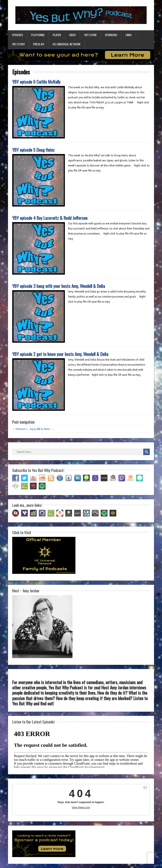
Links (129, 35)
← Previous (19, 429)
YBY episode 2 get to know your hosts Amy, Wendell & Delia (60, 354)
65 (35, 429)
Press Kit (39, 44)
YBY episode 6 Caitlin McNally (36, 82)
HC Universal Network (67, 44)
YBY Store (90, 35)
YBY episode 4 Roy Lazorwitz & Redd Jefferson (50, 218)
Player (57, 35)
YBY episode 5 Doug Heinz (33, 150)
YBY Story (18, 44)
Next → (49, 429)
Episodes (17, 35)
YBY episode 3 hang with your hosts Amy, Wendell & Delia (59, 286)
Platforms (38, 35)
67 (42, 429)
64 (31, 429)
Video (72, 35)
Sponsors (111, 35)
